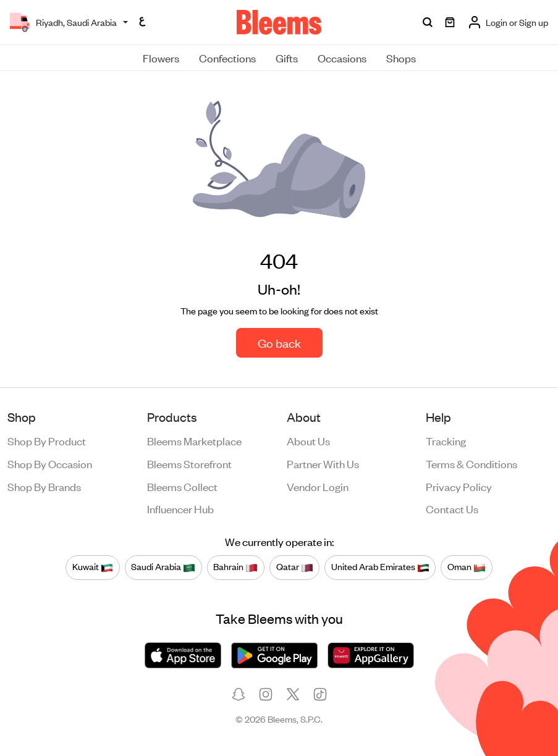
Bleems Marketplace (194, 440)
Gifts (287, 57)
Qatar (295, 567)
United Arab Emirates (380, 567)
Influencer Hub (180, 508)
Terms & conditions (471, 463)
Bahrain (235, 567)
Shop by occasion (50, 463)
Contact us (452, 508)
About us (308, 440)
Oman (467, 567)
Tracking (446, 440)
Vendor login (318, 486)
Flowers (161, 57)
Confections (227, 57)
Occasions (342, 57)
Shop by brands (44, 486)
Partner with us (323, 463)
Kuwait (93, 567)
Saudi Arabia (163, 567)
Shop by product (47, 440)
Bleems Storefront (189, 463)
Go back (279, 342)
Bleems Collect (182, 486)
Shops (401, 57)
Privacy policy (459, 486)
